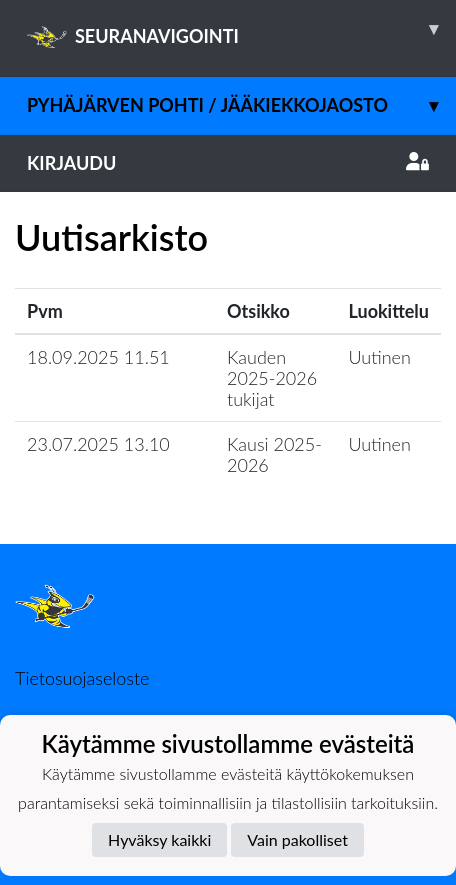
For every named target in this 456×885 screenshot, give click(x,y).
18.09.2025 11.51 (98, 357)
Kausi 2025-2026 (274, 454)
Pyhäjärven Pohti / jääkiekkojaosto (241, 105)
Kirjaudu (228, 163)
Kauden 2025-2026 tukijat (272, 377)
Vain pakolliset (297, 839)
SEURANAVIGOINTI (241, 29)
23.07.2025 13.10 (98, 444)
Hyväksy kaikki (159, 839)
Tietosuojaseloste (82, 678)
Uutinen (380, 357)
